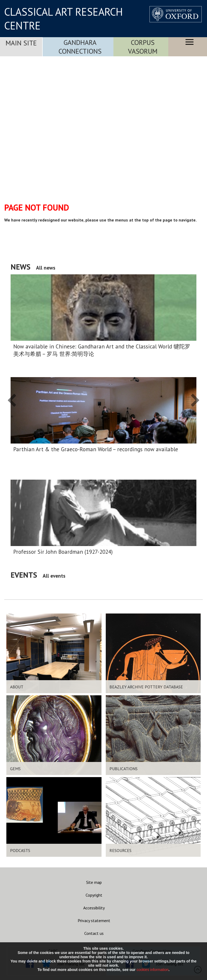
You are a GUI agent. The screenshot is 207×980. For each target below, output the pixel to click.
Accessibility (94, 908)
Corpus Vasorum (143, 47)
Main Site (21, 43)
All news (46, 268)
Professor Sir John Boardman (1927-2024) (63, 552)
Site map (94, 882)
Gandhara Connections (80, 47)
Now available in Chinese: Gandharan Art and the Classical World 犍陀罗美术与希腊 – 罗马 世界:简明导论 (102, 350)
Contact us (94, 933)
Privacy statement (94, 921)
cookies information (153, 970)
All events (54, 576)
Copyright (94, 895)
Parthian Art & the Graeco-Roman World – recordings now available (96, 449)
